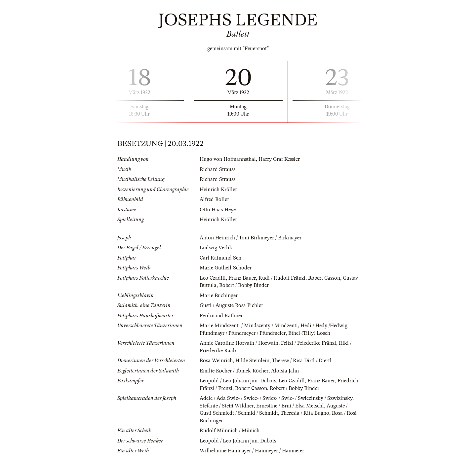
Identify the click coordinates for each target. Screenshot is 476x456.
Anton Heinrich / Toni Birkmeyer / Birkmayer (251, 238)
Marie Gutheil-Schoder (226, 268)
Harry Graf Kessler (279, 159)
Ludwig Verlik (216, 248)
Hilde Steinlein (252, 361)
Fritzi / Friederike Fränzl (309, 343)
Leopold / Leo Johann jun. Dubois (238, 381)
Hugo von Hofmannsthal (228, 159)
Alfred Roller (214, 199)
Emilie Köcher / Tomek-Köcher (234, 371)
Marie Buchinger (219, 296)
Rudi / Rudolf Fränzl (282, 278)
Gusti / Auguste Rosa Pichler (231, 305)
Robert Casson (324, 278)
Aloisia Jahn (285, 371)
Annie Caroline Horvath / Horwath (239, 343)
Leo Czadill (213, 278)
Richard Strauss (218, 169)
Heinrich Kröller (218, 190)
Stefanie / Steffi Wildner (227, 406)
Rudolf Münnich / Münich (230, 431)
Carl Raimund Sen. (221, 258)
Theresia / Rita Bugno (305, 413)
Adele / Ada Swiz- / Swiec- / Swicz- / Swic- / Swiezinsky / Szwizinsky (276, 398)
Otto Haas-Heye (218, 210)
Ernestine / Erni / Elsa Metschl (290, 406)
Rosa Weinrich (216, 361)
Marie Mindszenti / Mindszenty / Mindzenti (249, 326)
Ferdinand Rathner (221, 316)
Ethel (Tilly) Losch (309, 333)
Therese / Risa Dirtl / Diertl (302, 361)
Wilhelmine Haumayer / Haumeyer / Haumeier (252, 451)
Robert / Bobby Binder (244, 285)
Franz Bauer (242, 278)
